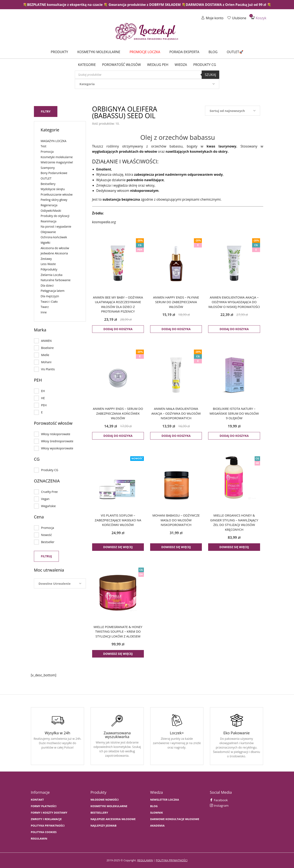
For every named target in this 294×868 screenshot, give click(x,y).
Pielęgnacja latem (53, 290)
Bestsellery (48, 183)
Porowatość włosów (121, 65)
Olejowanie (48, 231)
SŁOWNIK (157, 813)
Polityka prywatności (48, 826)
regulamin (145, 860)
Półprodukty (49, 269)
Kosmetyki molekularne (99, 52)
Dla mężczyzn (50, 296)
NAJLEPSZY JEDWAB (103, 826)
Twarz (45, 306)
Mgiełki (45, 242)
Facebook (219, 800)
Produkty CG (205, 65)
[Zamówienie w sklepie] (233, 111)
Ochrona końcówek (54, 237)
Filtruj (46, 556)
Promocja (47, 151)
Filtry (46, 111)
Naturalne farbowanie (56, 280)
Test (43, 146)
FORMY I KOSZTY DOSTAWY (49, 813)
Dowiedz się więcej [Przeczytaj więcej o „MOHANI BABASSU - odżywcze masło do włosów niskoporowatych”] (176, 547)
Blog (213, 52)
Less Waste (48, 263)
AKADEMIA (157, 826)
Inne (44, 312)
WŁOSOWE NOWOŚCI (105, 800)
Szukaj (210, 75)
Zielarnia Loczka (52, 274)
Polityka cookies (44, 832)
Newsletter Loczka (165, 800)
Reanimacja (48, 221)
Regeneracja (49, 205)
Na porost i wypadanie (56, 226)
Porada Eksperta (184, 52)
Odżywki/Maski (51, 210)
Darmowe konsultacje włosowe (175, 819)
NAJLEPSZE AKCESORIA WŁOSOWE (113, 819)
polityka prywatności (172, 860)
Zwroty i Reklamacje (46, 819)
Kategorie (87, 65)
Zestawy (46, 258)
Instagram (219, 805)
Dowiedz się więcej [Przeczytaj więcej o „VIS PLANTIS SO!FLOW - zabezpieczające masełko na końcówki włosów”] (118, 547)
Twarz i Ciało (49, 301)
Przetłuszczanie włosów (57, 194)
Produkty (59, 52)
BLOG (154, 806)
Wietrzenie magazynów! (57, 162)
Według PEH (158, 65)
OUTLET (46, 178)
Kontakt (37, 800)
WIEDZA (181, 65)
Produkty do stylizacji (55, 215)
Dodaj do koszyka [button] (118, 329)
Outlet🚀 (235, 52)
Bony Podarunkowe (54, 172)
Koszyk (259, 18)
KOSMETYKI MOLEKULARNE (109, 806)
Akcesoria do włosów (55, 247)
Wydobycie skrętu (53, 189)
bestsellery (99, 813)
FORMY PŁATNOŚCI (44, 806)
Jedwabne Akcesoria (54, 253)
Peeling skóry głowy (54, 199)
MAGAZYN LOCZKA (54, 140)
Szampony (48, 167)
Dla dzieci (47, 285)
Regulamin (39, 839)
